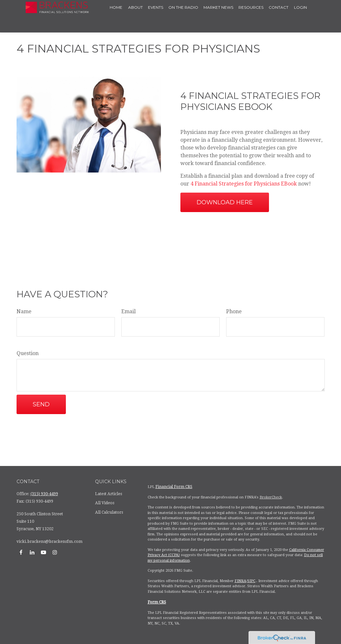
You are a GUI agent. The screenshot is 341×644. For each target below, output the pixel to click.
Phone (234, 311)
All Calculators (109, 512)
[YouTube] (44, 552)
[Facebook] (21, 552)
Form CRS (157, 602)
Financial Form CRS (174, 487)
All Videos (105, 503)
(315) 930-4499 (44, 494)
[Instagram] (55, 552)
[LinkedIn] (32, 552)
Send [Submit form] (41, 404)
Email (128, 311)
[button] (116, 7)
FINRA (240, 581)
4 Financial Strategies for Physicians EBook (244, 184)
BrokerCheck (271, 497)
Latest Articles (109, 494)
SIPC (251, 581)
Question (28, 353)
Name (24, 311)
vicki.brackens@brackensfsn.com (49, 542)
